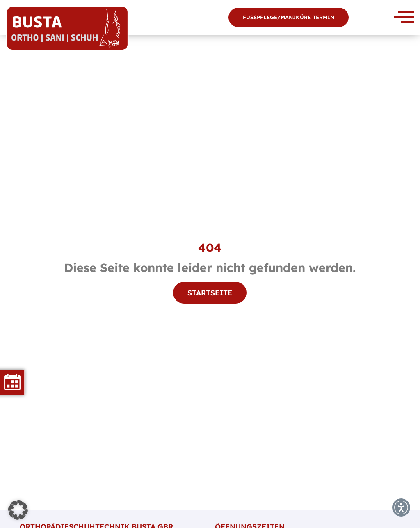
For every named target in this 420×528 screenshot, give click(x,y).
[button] (18, 510)
